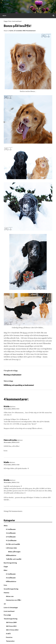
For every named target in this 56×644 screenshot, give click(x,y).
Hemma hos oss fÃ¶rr (14, 600)
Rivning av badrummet (13, 375)
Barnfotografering (10, 563)
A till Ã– (9, 634)
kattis (12, 31)
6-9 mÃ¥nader (11, 537)
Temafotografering (10, 619)
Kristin (7, 406)
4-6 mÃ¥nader (11, 578)
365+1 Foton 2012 (12, 630)
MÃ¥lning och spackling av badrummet (19, 385)
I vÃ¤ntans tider (11, 548)
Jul (5, 604)
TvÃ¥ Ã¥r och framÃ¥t (14, 559)
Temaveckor (10, 641)
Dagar (6, 21)
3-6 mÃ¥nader (11, 533)
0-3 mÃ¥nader (11, 529)
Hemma (6, 593)
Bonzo (25, 333)
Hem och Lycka (10, 440)
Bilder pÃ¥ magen (14, 552)
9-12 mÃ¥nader (11, 540)
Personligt (7, 615)
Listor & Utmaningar (11, 607)
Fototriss (9, 637)
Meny (4, 16)
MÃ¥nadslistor (11, 555)
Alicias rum (10, 596)
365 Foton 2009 (11, 622)
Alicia (6, 526)
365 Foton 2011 (11, 626)
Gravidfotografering (11, 589)
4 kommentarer (31, 31)
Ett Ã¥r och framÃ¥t (13, 544)
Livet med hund (17, 21)
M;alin (6, 462)
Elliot (6, 570)
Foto (10, 21)
